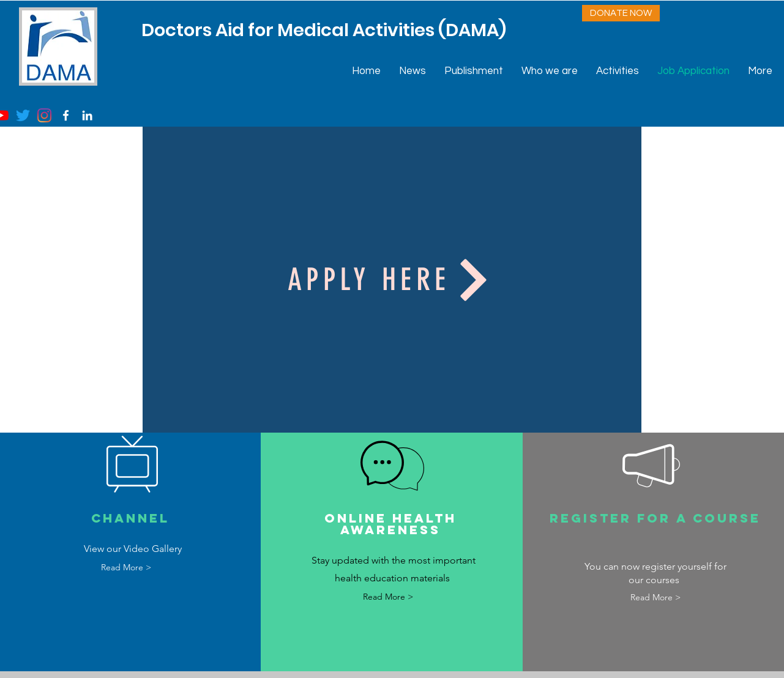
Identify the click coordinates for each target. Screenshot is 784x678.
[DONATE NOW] (621, 13)
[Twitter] (23, 115)
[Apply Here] (392, 280)
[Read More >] (126, 568)
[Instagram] (44, 115)
